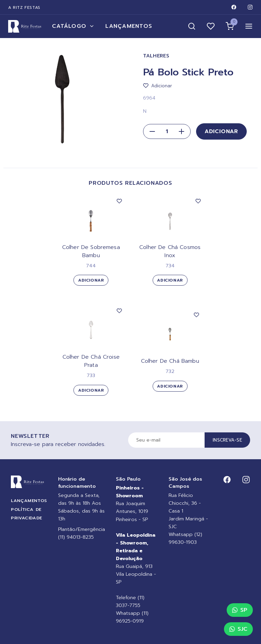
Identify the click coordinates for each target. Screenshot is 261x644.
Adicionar (221, 131)
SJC (238, 629)
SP (240, 610)
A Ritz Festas (24, 7)
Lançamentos (129, 26)
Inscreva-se (227, 440)
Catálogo (73, 26)
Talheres (156, 56)
